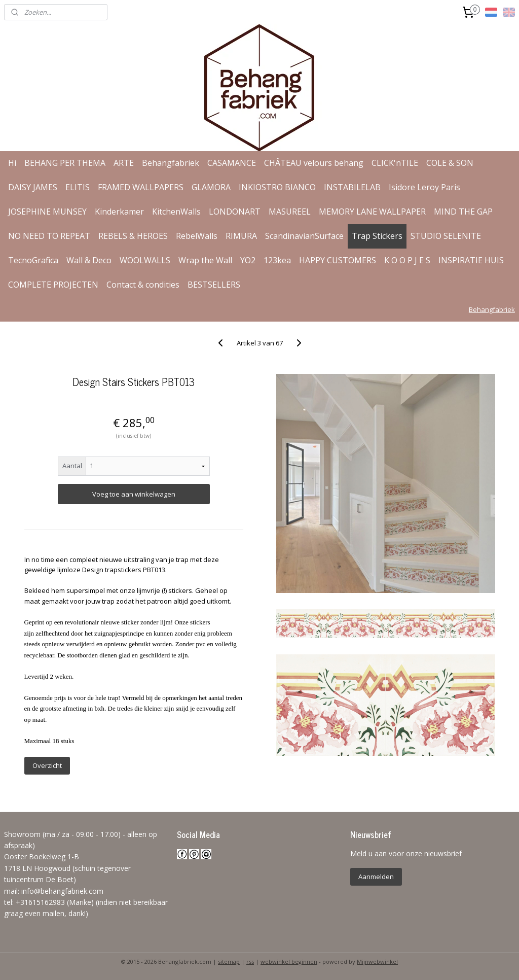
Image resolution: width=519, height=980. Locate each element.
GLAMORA (211, 187)
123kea (277, 260)
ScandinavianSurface (304, 236)
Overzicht (47, 765)
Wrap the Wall (205, 260)
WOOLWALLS (145, 260)
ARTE (124, 163)
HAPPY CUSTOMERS (338, 260)
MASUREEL (290, 212)
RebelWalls (197, 236)
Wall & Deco (89, 260)
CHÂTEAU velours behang (314, 163)
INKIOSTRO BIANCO (277, 187)
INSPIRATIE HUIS (471, 260)
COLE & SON (450, 163)
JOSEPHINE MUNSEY (47, 212)
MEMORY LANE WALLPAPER (372, 212)
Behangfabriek (171, 163)
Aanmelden (376, 877)
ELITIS (78, 187)
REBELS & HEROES (133, 236)
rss (250, 961)
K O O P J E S (407, 260)
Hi (12, 163)
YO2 (248, 260)
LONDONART (235, 212)
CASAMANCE (232, 163)
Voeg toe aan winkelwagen (134, 494)
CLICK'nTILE (395, 163)
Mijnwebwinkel (377, 961)
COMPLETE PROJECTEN (53, 285)
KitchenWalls (176, 212)
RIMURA (241, 236)
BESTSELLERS (214, 285)
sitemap (229, 961)
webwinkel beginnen (289, 961)
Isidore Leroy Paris (424, 187)
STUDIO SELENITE (446, 236)
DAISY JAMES (33, 187)
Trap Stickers (377, 236)
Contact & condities (143, 285)
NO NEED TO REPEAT (49, 236)
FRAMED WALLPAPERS (141, 187)
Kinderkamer (119, 212)
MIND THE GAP (463, 212)
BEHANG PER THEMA (65, 163)
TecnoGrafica (33, 260)
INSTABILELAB (352, 187)
